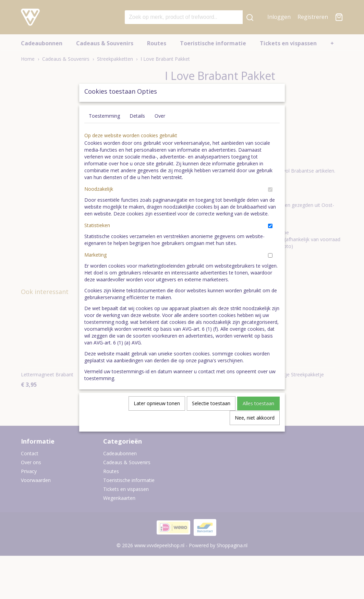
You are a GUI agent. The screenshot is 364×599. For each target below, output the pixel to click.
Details (137, 132)
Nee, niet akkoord (255, 433)
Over (160, 132)
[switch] (270, 205)
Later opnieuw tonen (157, 419)
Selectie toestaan (211, 419)
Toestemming (104, 132)
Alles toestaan (258, 419)
